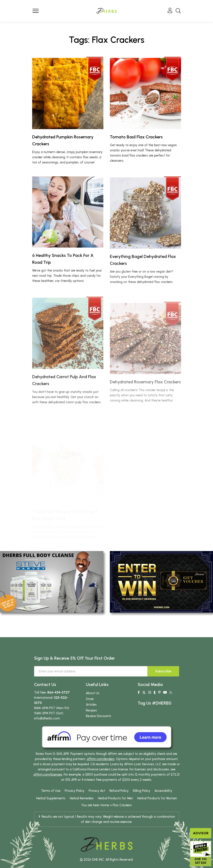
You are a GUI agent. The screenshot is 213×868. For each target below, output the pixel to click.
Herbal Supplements (51, 798)
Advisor (201, 833)
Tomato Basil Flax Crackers (136, 137)
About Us (93, 693)
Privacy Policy (75, 791)
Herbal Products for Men (115, 798)
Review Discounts (99, 716)
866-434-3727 (58, 692)
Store (90, 699)
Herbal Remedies (82, 798)
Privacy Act (97, 791)
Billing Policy (142, 791)
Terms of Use (51, 791)
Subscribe (163, 671)
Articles (91, 705)
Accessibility (163, 791)
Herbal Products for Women (157, 798)
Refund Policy (119, 791)
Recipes (91, 710)
